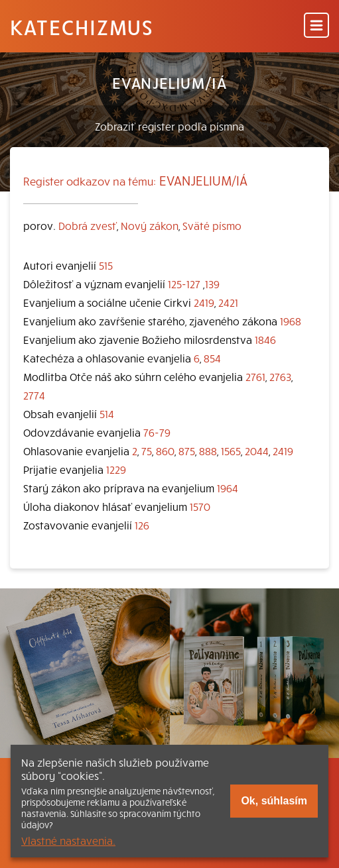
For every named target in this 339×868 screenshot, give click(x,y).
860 (165, 451)
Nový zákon (150, 225)
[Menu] (316, 26)
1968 (291, 321)
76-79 (157, 432)
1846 (265, 339)
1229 (116, 469)
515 (106, 265)
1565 (231, 451)
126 (142, 525)
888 (208, 451)
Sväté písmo (212, 225)
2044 (257, 451)
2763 (280, 376)
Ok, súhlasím (274, 801)
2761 (255, 376)
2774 (34, 395)
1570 (200, 506)
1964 (228, 488)
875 (187, 451)
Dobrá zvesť (88, 225)
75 (147, 451)
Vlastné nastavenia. (68, 840)
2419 (204, 302)
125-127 (184, 284)
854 (212, 358)
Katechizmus (82, 27)
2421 (228, 302)
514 (107, 413)
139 (212, 284)
